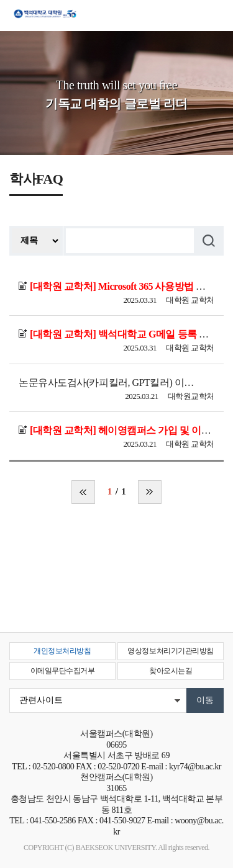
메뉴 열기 (214, 20)
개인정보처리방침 (62, 651)
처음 (83, 492)
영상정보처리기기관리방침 (170, 651)
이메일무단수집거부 (63, 671)
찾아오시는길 (171, 671)
